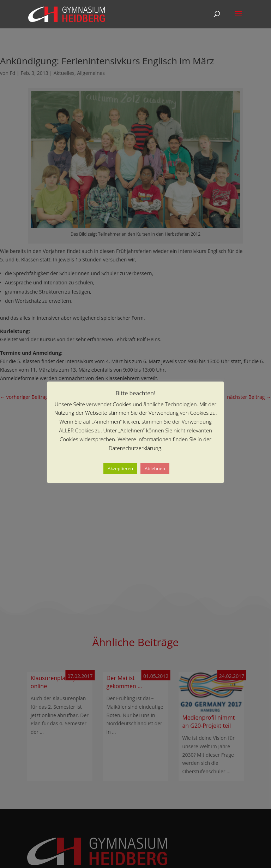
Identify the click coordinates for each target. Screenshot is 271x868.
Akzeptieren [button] (120, 468)
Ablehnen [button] (155, 468)
